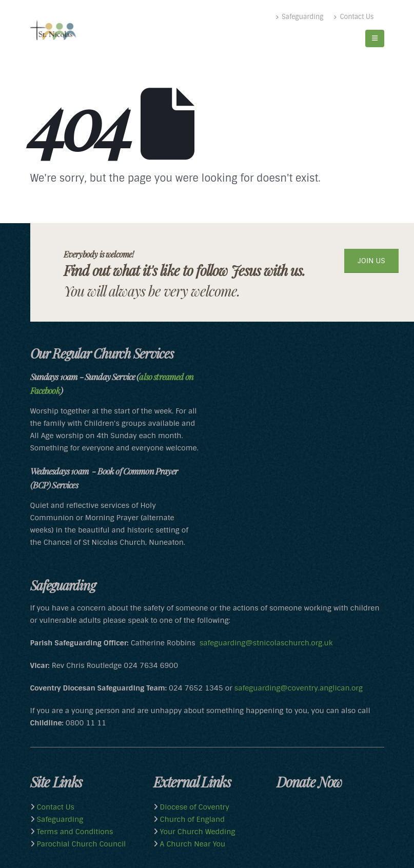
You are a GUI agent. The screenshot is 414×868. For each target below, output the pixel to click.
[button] (375, 38)
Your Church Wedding (197, 832)
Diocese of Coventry (194, 807)
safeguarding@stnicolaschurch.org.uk (266, 643)
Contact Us (353, 17)
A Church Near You (192, 844)
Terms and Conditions (74, 832)
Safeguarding (299, 17)
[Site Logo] (53, 30)
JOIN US (371, 261)
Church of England (191, 819)
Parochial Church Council (81, 844)
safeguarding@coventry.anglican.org (299, 688)
